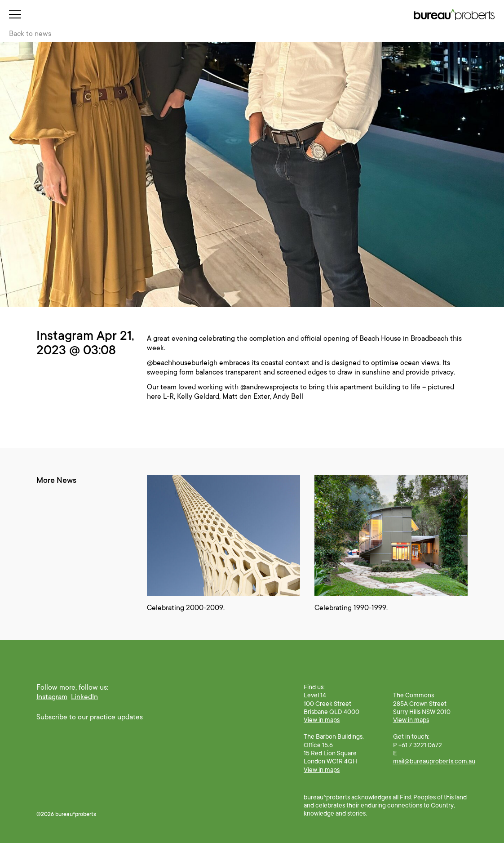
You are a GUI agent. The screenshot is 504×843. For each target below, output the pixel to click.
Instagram (52, 697)
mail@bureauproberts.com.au (434, 761)
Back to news (30, 34)
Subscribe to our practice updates (90, 717)
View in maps (322, 720)
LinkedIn (84, 697)
